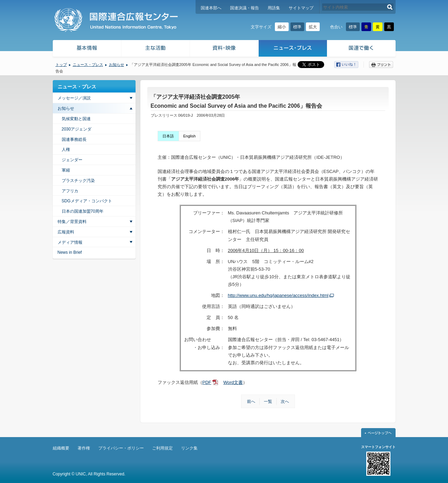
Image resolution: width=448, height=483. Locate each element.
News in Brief (70, 252)
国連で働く (362, 49)
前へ (251, 402)
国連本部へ (211, 8)
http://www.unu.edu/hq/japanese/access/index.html (278, 295)
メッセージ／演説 (74, 98)
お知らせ (117, 65)
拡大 (313, 27)
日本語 (168, 136)
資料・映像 (224, 49)
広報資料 (66, 232)
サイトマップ (301, 8)
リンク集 (189, 448)
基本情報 (87, 49)
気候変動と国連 (76, 119)
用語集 (274, 8)
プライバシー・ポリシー (121, 448)
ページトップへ (378, 433)
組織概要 (61, 448)
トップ (61, 65)
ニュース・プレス (293, 49)
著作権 (84, 448)
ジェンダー (72, 160)
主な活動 (156, 49)
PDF (207, 382)
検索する (390, 7)
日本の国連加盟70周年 (83, 211)
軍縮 (66, 170)
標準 (297, 27)
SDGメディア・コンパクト (87, 201)
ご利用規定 (162, 448)
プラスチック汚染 (78, 181)
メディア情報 (70, 242)
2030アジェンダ (77, 129)
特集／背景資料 (72, 222)
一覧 (268, 402)
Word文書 (233, 382)
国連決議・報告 (245, 8)
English (189, 136)
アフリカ (70, 191)
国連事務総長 (74, 139)
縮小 (282, 27)
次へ (285, 402)
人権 (66, 149)
